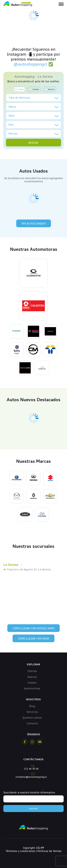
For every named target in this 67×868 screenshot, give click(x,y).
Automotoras (32, 688)
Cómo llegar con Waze (33, 639)
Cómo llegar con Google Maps (33, 628)
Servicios (32, 712)
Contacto (32, 723)
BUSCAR (33, 143)
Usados (34, 89)
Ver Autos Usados (34, 224)
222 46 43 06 (31, 769)
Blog (32, 706)
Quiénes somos (32, 718)
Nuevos (50, 89)
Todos (19, 89)
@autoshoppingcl (30, 64)
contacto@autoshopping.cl (31, 777)
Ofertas (32, 671)
